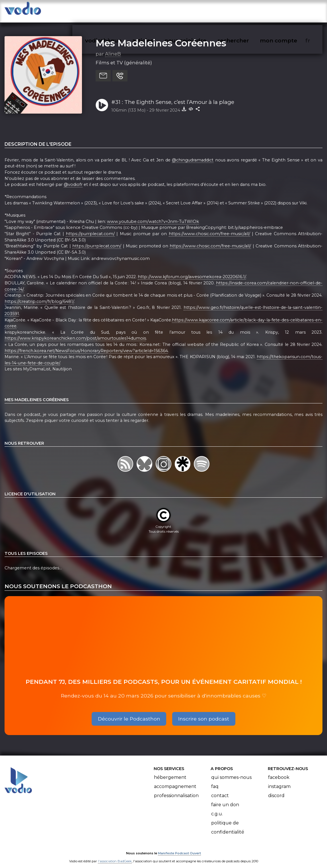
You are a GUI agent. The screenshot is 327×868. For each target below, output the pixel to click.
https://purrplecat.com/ (90, 228)
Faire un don (225, 799)
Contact (220, 790)
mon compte (288, 10)
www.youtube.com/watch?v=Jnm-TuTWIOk (153, 216)
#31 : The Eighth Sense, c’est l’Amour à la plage (173, 96)
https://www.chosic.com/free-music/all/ (209, 228)
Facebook (279, 772)
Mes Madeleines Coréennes (161, 37)
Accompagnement (175, 781)
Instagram (279, 781)
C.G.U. (217, 808)
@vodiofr (73, 179)
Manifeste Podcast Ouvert (179, 848)
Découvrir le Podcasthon (129, 713)
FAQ (215, 781)
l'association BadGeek (115, 855)
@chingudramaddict (193, 154)
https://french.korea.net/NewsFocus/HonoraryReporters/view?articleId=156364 (86, 345)
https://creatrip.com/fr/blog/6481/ (39, 296)
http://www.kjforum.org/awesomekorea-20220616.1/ (192, 271)
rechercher (243, 10)
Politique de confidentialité (228, 822)
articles (156, 10)
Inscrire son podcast (204, 713)
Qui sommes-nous (231, 772)
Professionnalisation (176, 790)
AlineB (113, 48)
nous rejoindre (197, 10)
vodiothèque (117, 10)
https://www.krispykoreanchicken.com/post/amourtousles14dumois (75, 333)
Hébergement (170, 772)
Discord (276, 790)
